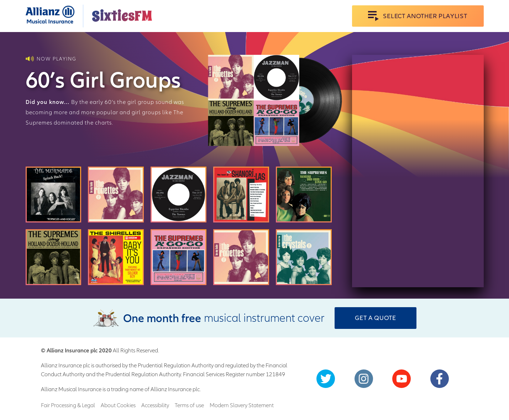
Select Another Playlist (418, 16)
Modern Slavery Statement (242, 405)
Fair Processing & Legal (68, 405)
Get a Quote (376, 318)
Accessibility (155, 405)
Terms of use (189, 405)
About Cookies (118, 405)
